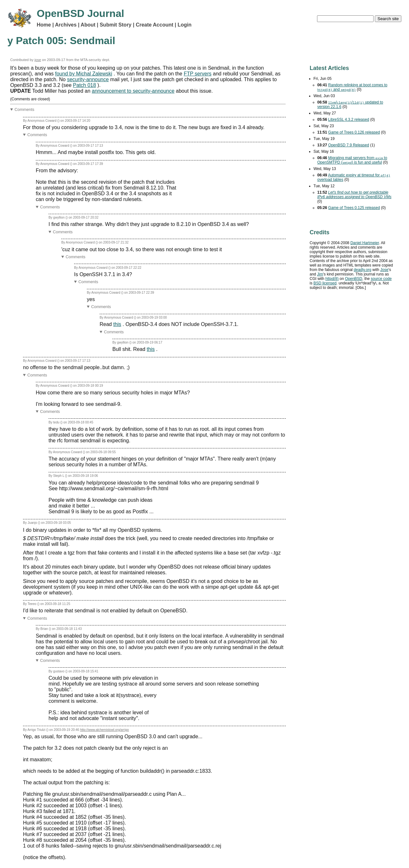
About (88, 25)
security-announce (88, 79)
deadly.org (363, 270)
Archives (66, 25)
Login (185, 25)
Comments (25, 109)
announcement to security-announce (133, 91)
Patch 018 (85, 85)
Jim (320, 274)
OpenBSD (353, 279)
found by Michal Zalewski (84, 74)
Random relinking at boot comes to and (352, 87)
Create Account (155, 25)
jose (38, 60)
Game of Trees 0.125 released (354, 208)
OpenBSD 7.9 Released (349, 145)
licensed (325, 283)
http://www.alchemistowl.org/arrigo (105, 730)
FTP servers (197, 74)
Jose (384, 270)
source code (381, 279)
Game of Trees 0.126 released (354, 132)
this (117, 324)
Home (44, 25)
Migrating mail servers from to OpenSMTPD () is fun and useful (352, 160)
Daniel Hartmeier (364, 243)
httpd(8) (332, 279)
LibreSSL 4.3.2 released (349, 120)
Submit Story (116, 25)
